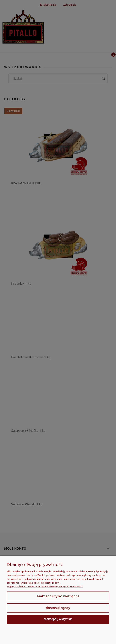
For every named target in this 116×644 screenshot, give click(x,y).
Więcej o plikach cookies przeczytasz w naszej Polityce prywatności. (45, 586)
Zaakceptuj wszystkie (58, 619)
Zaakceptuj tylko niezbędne (58, 596)
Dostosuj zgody (58, 608)
